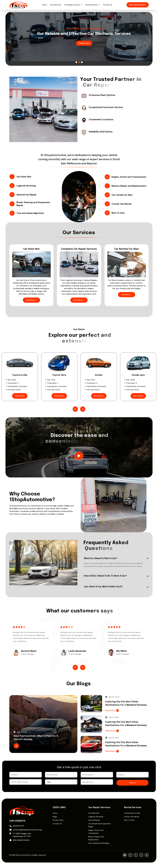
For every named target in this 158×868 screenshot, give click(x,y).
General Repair (94, 820)
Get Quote (20, 396)
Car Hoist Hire (56, 5)
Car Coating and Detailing (99, 843)
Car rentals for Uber (132, 813)
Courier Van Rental (131, 817)
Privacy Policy (58, 820)
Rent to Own (129, 820)
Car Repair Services (72, 5)
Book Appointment (138, 5)
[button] (76, 62)
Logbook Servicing (96, 817)
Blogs (55, 817)
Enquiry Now (79, 43)
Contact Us (108, 5)
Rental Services (91, 5)
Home (45, 5)
